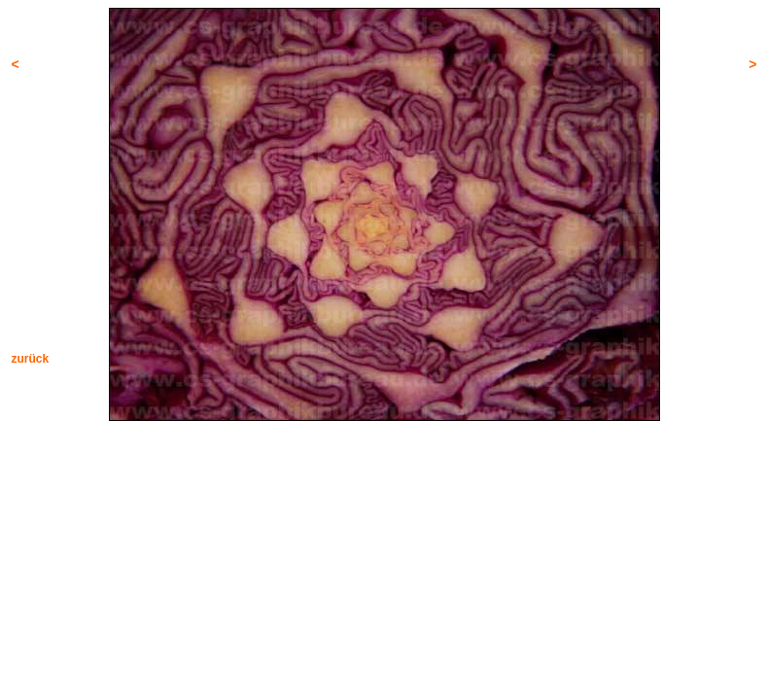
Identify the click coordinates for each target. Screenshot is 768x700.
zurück (31, 359)
